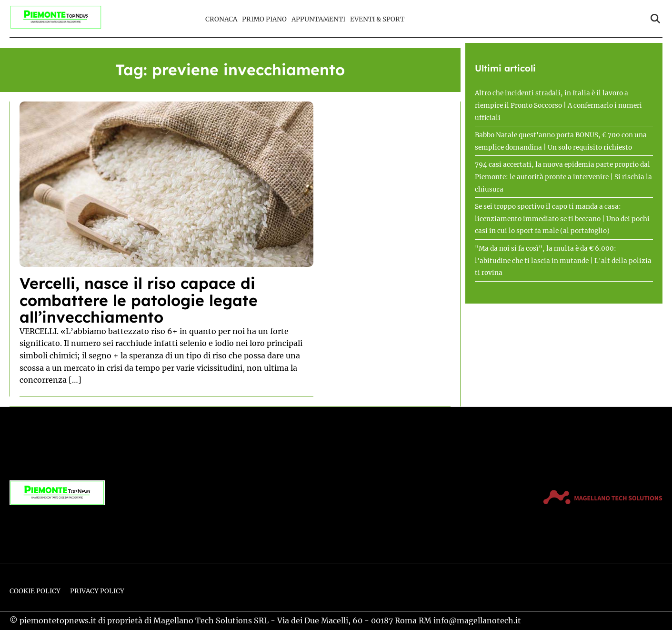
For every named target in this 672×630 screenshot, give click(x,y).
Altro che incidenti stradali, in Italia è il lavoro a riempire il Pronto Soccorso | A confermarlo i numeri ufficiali (558, 105)
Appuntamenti (318, 19)
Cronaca (221, 19)
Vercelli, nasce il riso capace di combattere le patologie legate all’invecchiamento (139, 300)
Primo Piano (264, 19)
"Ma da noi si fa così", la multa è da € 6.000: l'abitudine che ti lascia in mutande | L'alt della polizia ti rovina (563, 261)
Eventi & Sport (377, 19)
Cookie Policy (35, 591)
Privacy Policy (97, 591)
